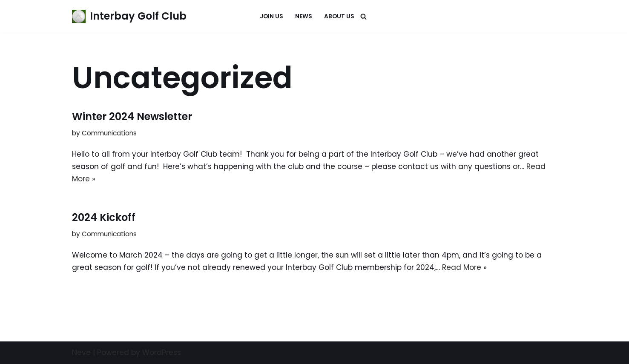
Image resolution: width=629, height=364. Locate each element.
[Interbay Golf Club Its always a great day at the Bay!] (129, 16)
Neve (81, 353)
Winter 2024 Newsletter (132, 116)
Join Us (271, 16)
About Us (339, 16)
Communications (109, 133)
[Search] (363, 16)
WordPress (162, 353)
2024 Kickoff (104, 217)
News (304, 16)
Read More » (464, 267)
